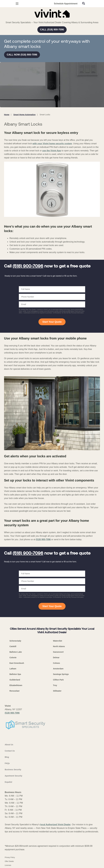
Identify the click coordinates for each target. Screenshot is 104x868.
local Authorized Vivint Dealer (55, 825)
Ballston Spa (15, 674)
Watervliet (58, 641)
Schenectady (15, 641)
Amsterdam (58, 669)
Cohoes (57, 663)
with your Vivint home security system (52, 144)
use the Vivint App (52, 151)
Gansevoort (58, 652)
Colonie (13, 658)
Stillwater (57, 691)
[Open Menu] (17, 4)
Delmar (56, 658)
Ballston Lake (16, 652)
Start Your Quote (52, 322)
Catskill (13, 646)
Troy (55, 685)
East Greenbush (17, 663)
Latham (13, 669)
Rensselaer (15, 691)
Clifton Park (58, 680)
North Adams (59, 646)
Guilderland (15, 680)
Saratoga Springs (61, 674)
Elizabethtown (16, 685)
